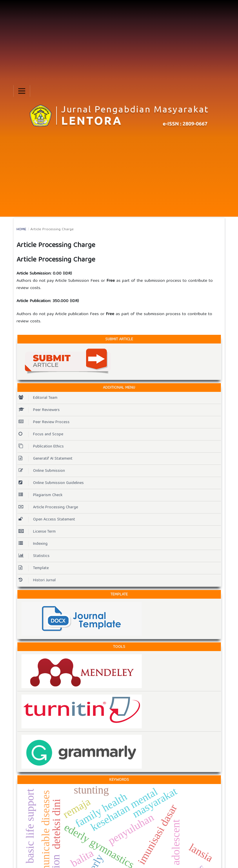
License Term (37, 532)
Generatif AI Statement (46, 459)
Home (21, 230)
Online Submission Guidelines (51, 483)
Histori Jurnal (37, 580)
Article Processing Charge (48, 507)
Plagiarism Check (41, 495)
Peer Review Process (44, 422)
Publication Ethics (41, 447)
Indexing (33, 544)
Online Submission (42, 471)
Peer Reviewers (39, 410)
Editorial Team (38, 398)
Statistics (34, 556)
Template (34, 568)
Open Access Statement (47, 520)
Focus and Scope (41, 434)
